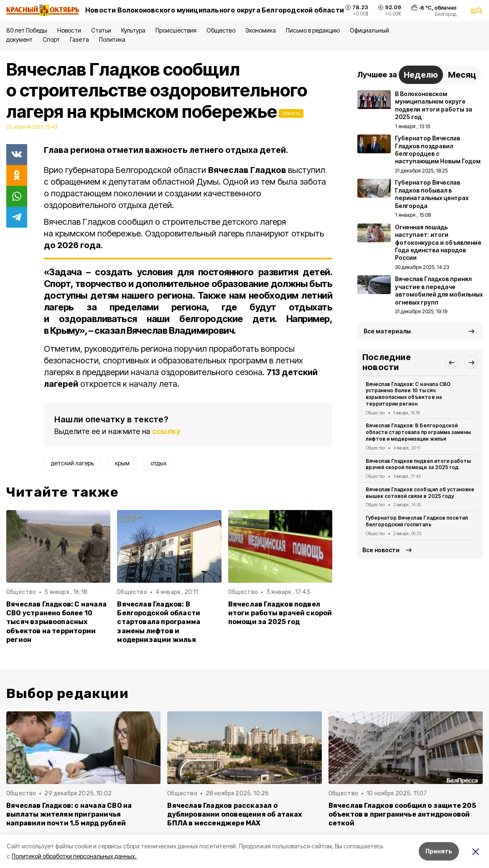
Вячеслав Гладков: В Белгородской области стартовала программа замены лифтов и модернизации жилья (159, 622)
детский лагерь (73, 463)
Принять (439, 851)
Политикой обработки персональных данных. (74, 856)
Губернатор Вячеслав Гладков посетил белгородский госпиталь (417, 521)
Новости (69, 30)
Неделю (421, 75)
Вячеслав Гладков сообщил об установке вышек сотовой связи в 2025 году (420, 493)
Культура (133, 30)
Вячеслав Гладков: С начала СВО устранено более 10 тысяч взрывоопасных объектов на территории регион (56, 622)
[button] (451, 362)
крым (122, 463)
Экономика (261, 30)
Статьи (101, 30)
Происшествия (176, 30)
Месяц (462, 75)
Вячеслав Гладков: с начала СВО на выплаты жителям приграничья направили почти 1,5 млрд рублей (69, 814)
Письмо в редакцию (313, 30)
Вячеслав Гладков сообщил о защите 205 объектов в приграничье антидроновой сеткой (402, 814)
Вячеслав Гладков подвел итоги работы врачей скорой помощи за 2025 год (280, 613)
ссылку (166, 431)
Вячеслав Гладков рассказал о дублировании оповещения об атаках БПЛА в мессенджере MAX (234, 814)
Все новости (381, 550)
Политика (112, 39)
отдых (159, 463)
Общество (221, 30)
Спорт (51, 39)
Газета (79, 39)
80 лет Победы (27, 30)
